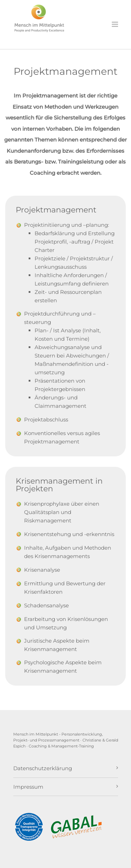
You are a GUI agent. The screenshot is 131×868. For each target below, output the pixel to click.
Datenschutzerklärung (43, 768)
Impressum (28, 787)
